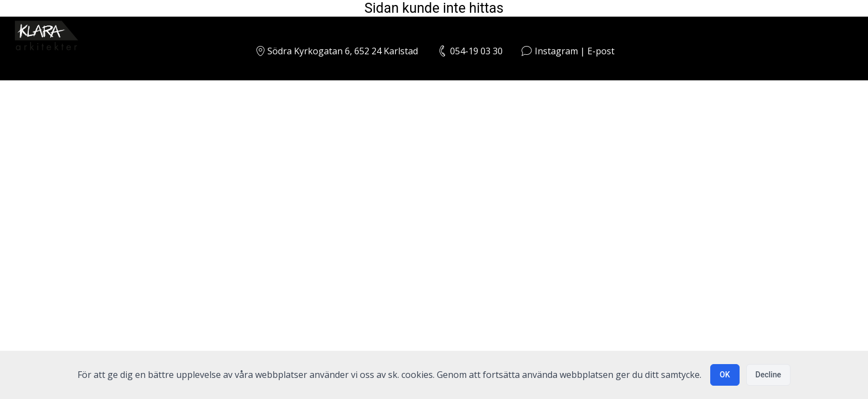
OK (725, 375)
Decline (768, 375)
